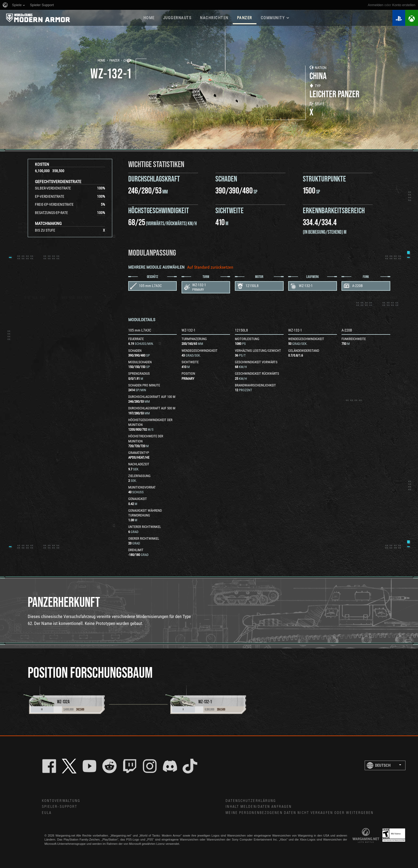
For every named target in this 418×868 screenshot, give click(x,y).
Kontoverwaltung (61, 801)
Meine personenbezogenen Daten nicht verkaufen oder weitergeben (300, 813)
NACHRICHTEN (214, 18)
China (128, 60)
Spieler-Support (60, 807)
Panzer (114, 60)
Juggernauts (177, 18)
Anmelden (375, 5)
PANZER (245, 18)
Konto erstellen (404, 5)
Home (101, 60)
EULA (47, 813)
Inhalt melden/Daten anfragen (259, 807)
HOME (149, 18)
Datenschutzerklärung (251, 801)
